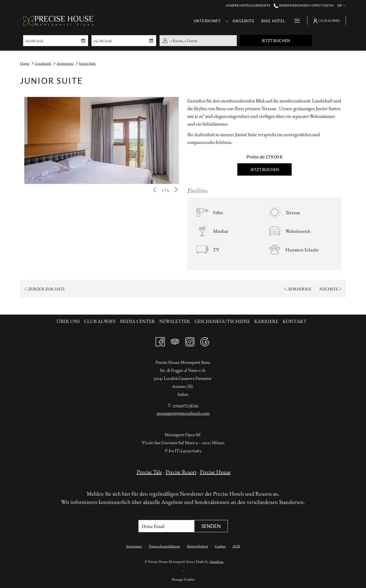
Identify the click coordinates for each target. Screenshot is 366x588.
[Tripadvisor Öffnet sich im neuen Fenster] (175, 340)
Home (25, 63)
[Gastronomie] (270, 21)
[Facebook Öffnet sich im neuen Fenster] (160, 340)
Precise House (215, 472)
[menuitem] (69, 321)
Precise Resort (181, 472)
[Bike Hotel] (236, 21)
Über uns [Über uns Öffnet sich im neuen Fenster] (69, 321)
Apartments (65, 63)
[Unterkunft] (170, 21)
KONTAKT (295, 321)
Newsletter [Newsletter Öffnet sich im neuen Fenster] (175, 321)
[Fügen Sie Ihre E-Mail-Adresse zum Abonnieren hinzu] (166, 526)
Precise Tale (149, 472)
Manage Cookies (183, 579)
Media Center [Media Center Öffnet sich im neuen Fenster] (138, 321)
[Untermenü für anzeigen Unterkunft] (190, 21)
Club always (100, 321)
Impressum (134, 546)
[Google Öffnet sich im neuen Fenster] (205, 340)
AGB (236, 546)
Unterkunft (43, 63)
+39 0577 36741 (186, 405)
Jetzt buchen (287, 40)
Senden (211, 526)
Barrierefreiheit (197, 546)
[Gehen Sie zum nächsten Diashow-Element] (176, 190)
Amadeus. (217, 562)
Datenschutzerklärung (164, 546)
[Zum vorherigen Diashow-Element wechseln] (155, 190)
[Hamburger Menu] (295, 21)
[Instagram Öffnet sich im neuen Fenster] (190, 340)
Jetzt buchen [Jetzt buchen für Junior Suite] (265, 169)
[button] (52, 41)
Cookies (220, 546)
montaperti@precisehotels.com (183, 413)
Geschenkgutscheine (222, 321)
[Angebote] (207, 21)
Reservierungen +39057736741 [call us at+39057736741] (304, 5)
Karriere (266, 321)
